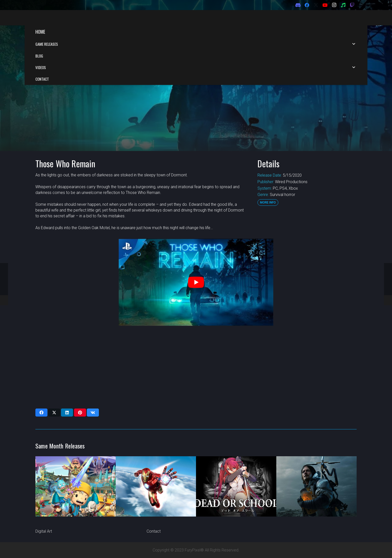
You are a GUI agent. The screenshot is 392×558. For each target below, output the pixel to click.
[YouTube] (325, 5)
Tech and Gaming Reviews (59, 520)
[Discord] (298, 5)
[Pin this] (80, 387)
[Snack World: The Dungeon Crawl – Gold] (76, 461)
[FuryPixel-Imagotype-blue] (66, 18)
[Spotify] (343, 5)
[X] (316, 5)
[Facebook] (307, 5)
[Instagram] (334, 5)
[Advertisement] (195, 342)
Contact (154, 531)
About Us (155, 514)
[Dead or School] (236, 461)
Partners (154, 520)
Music (41, 525)
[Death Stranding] (316, 461)
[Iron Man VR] (156, 461)
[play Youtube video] (196, 257)
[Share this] (41, 387)
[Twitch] (352, 5)
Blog (151, 525)
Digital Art (44, 531)
